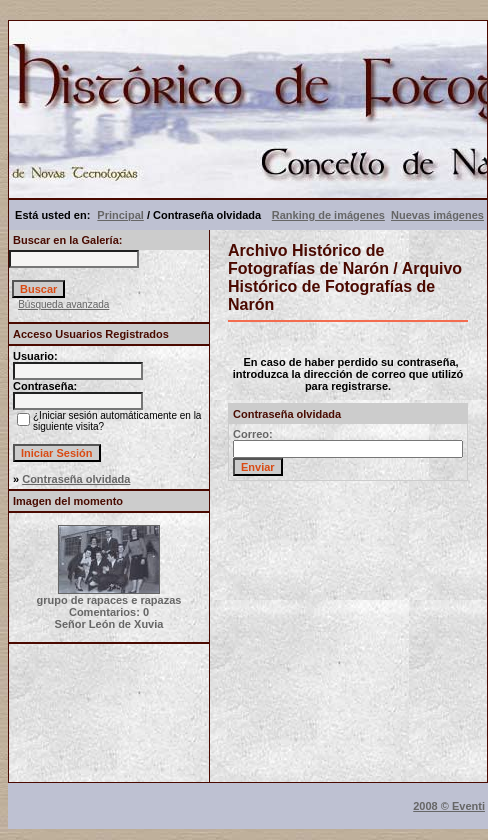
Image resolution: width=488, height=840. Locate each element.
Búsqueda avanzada (63, 304)
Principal (120, 215)
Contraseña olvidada (76, 479)
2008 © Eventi (449, 806)
